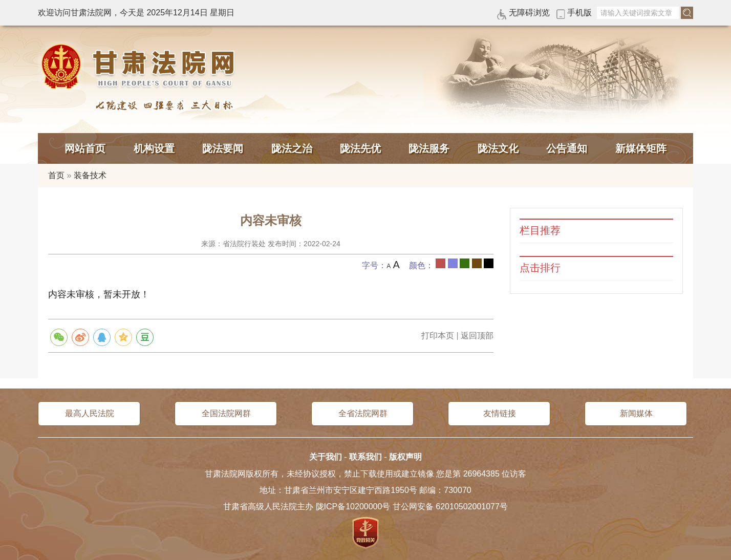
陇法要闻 (223, 148)
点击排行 (540, 268)
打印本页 (438, 336)
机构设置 (154, 148)
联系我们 (365, 457)
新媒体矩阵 (641, 148)
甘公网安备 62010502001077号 (450, 507)
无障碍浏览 (529, 13)
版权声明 (405, 457)
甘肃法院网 (140, 67)
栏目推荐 (540, 231)
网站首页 (85, 148)
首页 (56, 175)
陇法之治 (292, 148)
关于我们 (326, 457)
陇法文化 (498, 148)
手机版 (579, 13)
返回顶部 (477, 336)
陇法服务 (429, 148)
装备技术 (90, 175)
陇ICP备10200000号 (353, 507)
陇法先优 (360, 148)
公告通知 (567, 148)
